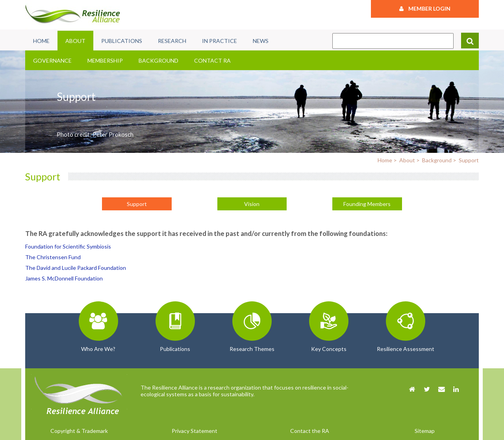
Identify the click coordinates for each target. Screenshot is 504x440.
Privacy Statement (195, 431)
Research (172, 41)
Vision (252, 204)
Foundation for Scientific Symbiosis (68, 246)
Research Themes (252, 349)
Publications (122, 41)
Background (158, 60)
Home (41, 41)
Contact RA (212, 60)
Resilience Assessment (406, 349)
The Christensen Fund (53, 257)
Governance (52, 60)
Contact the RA (310, 431)
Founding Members (367, 204)
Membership (105, 60)
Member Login (425, 8)
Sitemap (425, 431)
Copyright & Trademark (79, 431)
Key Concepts (329, 349)
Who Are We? (98, 349)
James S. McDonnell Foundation (64, 278)
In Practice (220, 41)
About (75, 41)
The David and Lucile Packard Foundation (76, 268)
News (261, 41)
